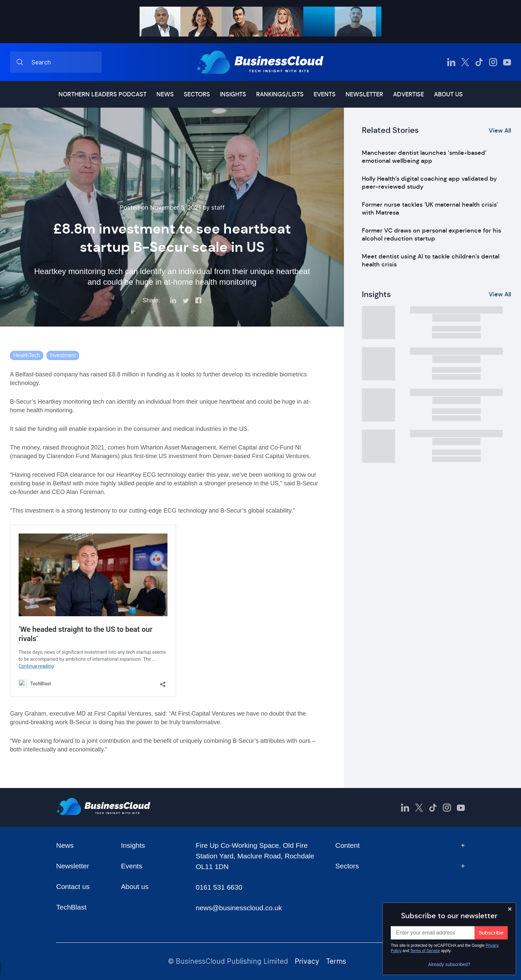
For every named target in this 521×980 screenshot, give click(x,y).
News (165, 94)
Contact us (73, 886)
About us (448, 94)
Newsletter (364, 94)
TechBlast (71, 907)
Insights (233, 94)
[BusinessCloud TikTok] (479, 62)
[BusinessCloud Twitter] (465, 62)
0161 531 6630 (219, 887)
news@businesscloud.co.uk (239, 908)
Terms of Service (425, 951)
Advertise (409, 94)
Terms (336, 961)
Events (325, 94)
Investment (63, 355)
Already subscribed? (449, 964)
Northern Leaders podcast (103, 94)
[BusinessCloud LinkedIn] (451, 62)
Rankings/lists (280, 94)
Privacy (307, 961)
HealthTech (27, 355)
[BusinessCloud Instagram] (493, 62)
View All (500, 131)
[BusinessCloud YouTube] (507, 62)
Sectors (197, 94)
